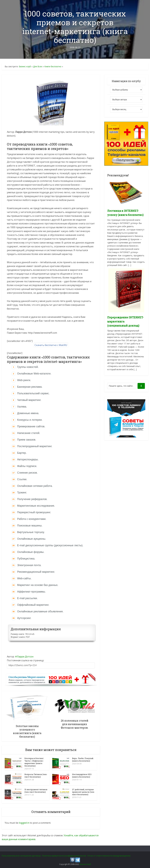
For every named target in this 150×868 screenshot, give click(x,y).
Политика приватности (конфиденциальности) (64, 855)
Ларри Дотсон (25, 657)
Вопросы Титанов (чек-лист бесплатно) (36, 775)
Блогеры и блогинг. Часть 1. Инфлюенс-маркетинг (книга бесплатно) (34, 762)
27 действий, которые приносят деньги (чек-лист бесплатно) (83, 791)
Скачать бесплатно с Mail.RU (51, 345)
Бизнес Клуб (85, 864)
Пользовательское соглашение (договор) (21, 855)
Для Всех (38, 66)
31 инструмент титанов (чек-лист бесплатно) (36, 790)
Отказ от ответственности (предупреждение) (109, 855)
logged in (24, 822)
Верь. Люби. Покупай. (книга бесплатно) (83, 760)
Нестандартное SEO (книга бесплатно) (82, 775)
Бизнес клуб (25, 66)
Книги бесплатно (53, 66)
